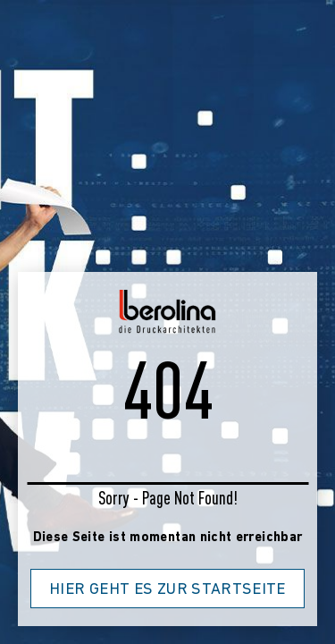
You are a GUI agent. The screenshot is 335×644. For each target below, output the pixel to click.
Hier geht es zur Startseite (167, 590)
